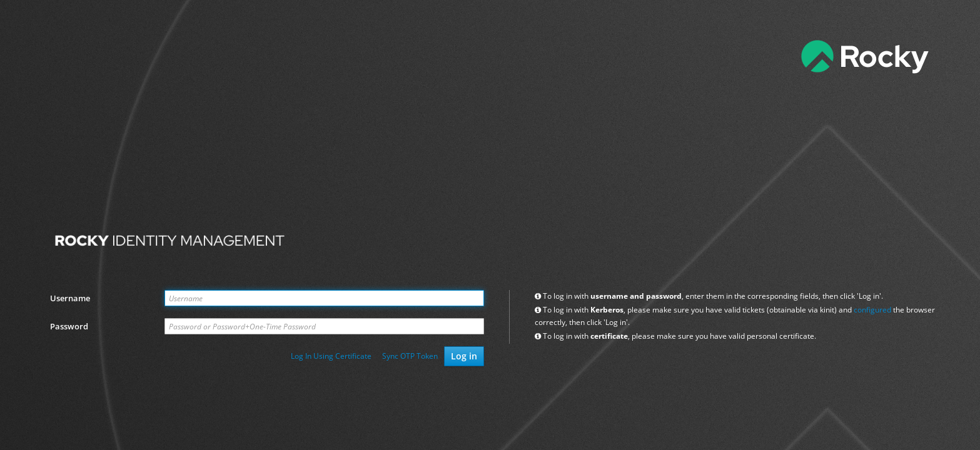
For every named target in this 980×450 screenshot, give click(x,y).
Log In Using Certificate (331, 356)
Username (70, 298)
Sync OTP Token (410, 356)
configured (872, 310)
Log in (464, 356)
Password (69, 326)
